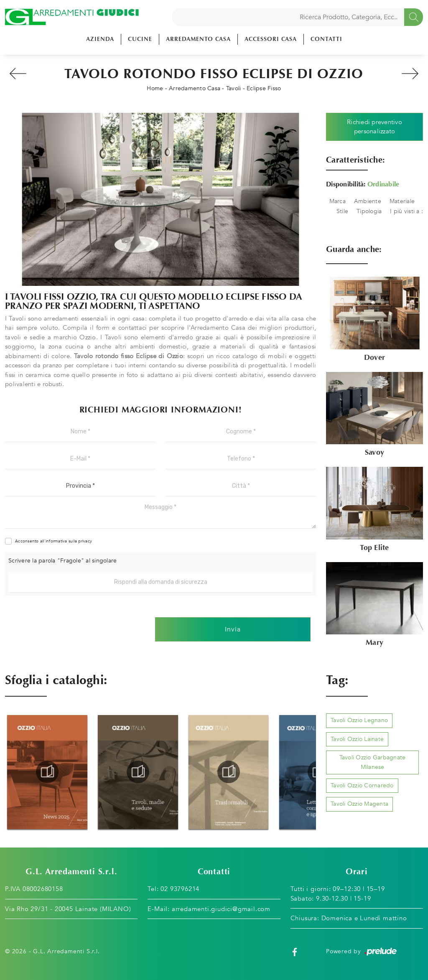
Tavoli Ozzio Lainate (357, 739)
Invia (233, 629)
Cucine (140, 39)
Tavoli (234, 88)
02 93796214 (180, 889)
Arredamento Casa (198, 39)
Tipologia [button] (369, 211)
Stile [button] (342, 211)
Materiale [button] (402, 201)
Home (155, 88)
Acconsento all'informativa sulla (53, 541)
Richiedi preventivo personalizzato (374, 127)
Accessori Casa (271, 39)
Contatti (326, 39)
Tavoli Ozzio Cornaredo (362, 785)
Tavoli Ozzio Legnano (359, 720)
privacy (85, 541)
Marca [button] (338, 201)
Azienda (100, 39)
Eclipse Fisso (264, 88)
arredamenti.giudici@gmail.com (221, 909)
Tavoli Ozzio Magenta (359, 804)
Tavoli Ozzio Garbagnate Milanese (373, 762)
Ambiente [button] (368, 201)
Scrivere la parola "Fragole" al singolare (62, 561)
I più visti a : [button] (406, 211)
